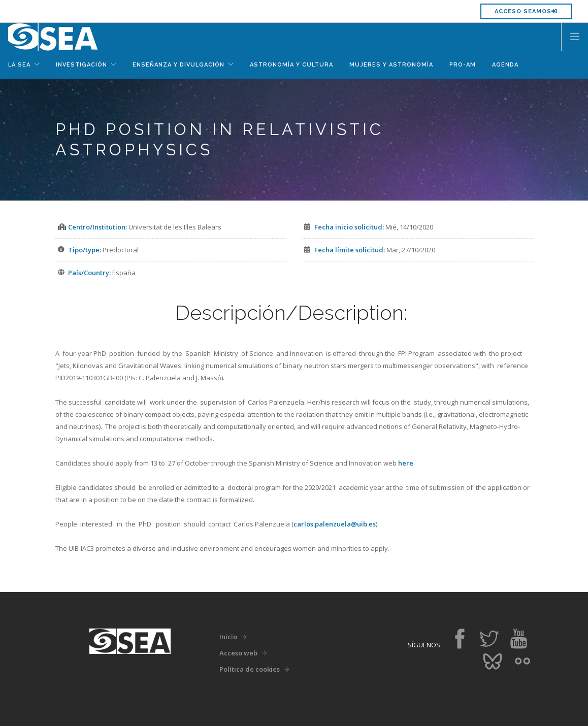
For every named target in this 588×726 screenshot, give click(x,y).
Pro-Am (463, 65)
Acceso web (238, 653)
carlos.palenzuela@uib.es (335, 524)
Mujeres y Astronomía (391, 65)
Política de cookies (250, 669)
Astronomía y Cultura (291, 65)
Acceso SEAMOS (526, 11)
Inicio (228, 637)
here (406, 463)
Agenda (505, 65)
